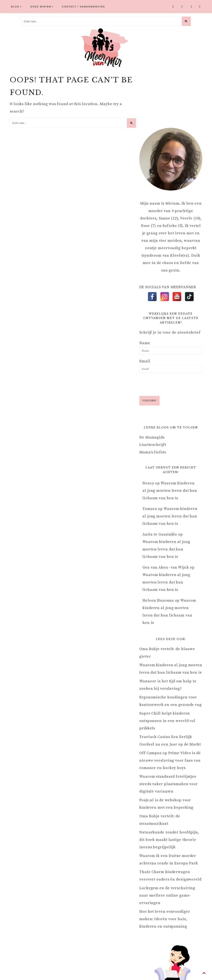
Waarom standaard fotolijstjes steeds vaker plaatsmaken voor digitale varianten (169, 784)
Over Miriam (41, 7)
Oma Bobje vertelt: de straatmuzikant (160, 820)
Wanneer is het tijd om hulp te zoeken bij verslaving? (168, 685)
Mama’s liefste (153, 452)
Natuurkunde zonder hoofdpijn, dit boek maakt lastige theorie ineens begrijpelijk (169, 840)
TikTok (200, 7)
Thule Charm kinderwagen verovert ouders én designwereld (170, 876)
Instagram (182, 7)
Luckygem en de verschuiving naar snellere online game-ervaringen (167, 895)
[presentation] (171, 384)
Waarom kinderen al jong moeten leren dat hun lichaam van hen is (170, 491)
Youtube (192, 7)
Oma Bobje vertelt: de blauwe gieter (167, 653)
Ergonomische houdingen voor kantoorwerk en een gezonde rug (170, 701)
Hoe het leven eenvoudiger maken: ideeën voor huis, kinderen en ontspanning (165, 919)
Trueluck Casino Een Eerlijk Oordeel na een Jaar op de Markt (170, 741)
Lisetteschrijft (153, 445)
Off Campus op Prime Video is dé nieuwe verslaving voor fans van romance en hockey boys (170, 760)
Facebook (173, 7)
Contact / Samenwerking (84, 7)
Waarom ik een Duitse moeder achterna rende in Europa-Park (169, 860)
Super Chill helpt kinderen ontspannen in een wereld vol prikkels (167, 721)
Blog (15, 7)
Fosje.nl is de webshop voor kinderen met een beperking (166, 804)
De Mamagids (152, 437)
